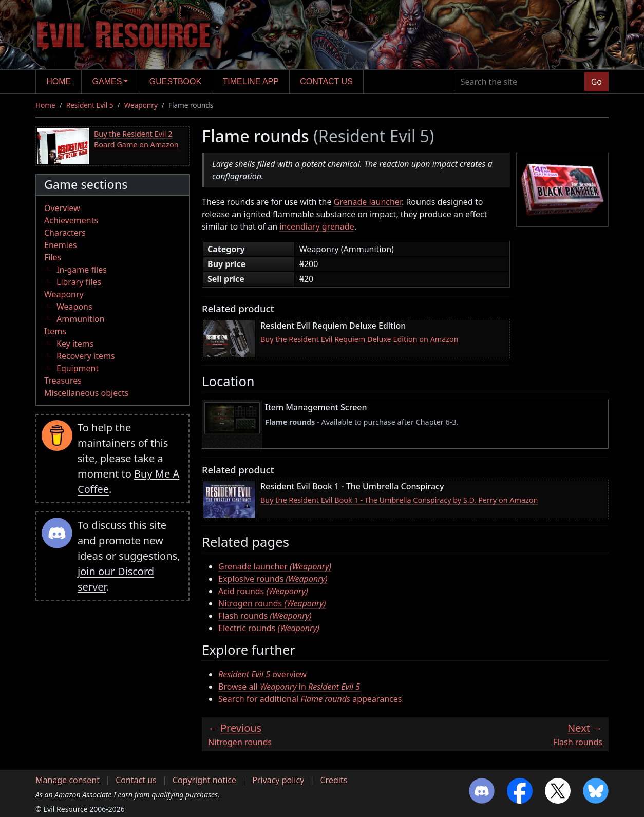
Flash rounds (265, 616)
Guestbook (175, 81)
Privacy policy (278, 780)
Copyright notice (204, 780)
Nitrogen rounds (272, 603)
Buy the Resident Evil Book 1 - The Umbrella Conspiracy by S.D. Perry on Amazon (399, 500)
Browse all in (289, 687)
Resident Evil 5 (90, 105)
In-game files (82, 270)
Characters (65, 233)
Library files (79, 282)
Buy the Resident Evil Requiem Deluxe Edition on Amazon (359, 339)
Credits (334, 780)
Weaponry (141, 105)
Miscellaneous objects (86, 393)
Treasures (63, 381)
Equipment (78, 368)
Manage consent (68, 780)
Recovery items (86, 356)
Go (596, 82)
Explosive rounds (273, 579)
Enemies (61, 245)
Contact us (326, 81)
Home (59, 81)
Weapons (74, 307)
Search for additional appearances (310, 699)
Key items (75, 344)
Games (107, 81)
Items (55, 331)
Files (53, 257)
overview (262, 674)
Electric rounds (269, 628)
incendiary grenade (317, 226)
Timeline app (251, 81)
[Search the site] (519, 82)
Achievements (71, 220)
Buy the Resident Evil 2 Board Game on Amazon (136, 139)
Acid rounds (263, 591)
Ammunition (81, 319)
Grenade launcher (368, 202)
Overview (62, 208)
